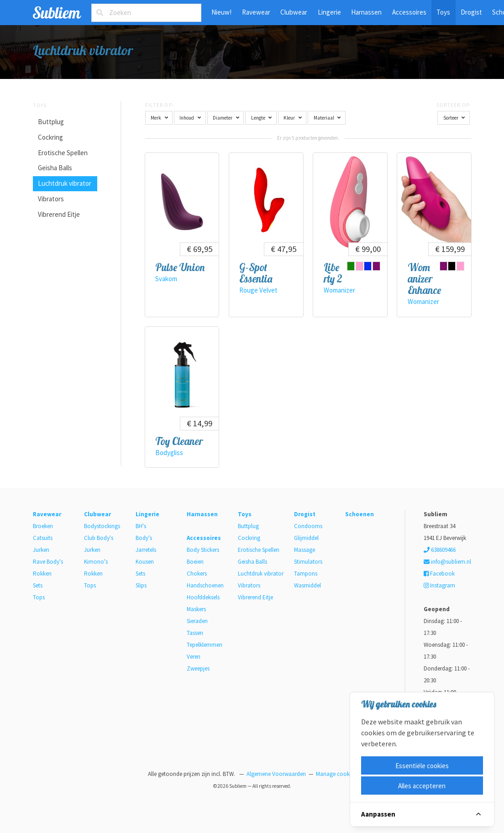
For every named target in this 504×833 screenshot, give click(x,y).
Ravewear (256, 12)
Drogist (471, 12)
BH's (141, 526)
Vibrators (51, 199)
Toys (443, 12)
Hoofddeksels (203, 597)
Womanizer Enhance (424, 279)
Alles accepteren (422, 786)
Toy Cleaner (179, 441)
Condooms (308, 526)
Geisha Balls (55, 168)
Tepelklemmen (205, 645)
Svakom (166, 279)
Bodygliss (169, 453)
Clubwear (294, 12)
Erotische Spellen (63, 153)
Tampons (306, 574)
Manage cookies (336, 774)
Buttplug (51, 122)
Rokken (42, 574)
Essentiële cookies (422, 766)
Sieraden (197, 621)
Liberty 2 (333, 273)
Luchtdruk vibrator (65, 183)
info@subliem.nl (447, 562)
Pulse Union (180, 267)
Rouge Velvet (258, 290)
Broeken (43, 526)
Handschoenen (205, 585)
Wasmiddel (307, 585)
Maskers (196, 609)
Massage (304, 550)
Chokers (197, 574)
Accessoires (409, 12)
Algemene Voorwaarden (276, 774)
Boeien (195, 562)
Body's (144, 538)
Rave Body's (48, 562)
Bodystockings (102, 526)
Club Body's (99, 538)
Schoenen (360, 514)
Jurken (41, 550)
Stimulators (308, 562)
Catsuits (43, 538)
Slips (141, 585)
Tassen (195, 633)
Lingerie (329, 12)
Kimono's (96, 562)
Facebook (439, 574)
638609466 (440, 550)
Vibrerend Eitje (59, 214)
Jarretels (146, 550)
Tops (39, 597)
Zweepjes (198, 668)
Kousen (145, 562)
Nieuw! (221, 12)
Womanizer (339, 290)
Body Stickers (203, 550)
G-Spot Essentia (256, 273)
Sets (38, 585)
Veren (194, 657)
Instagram (439, 585)
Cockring (50, 137)
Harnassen (366, 12)
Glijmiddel (306, 538)
